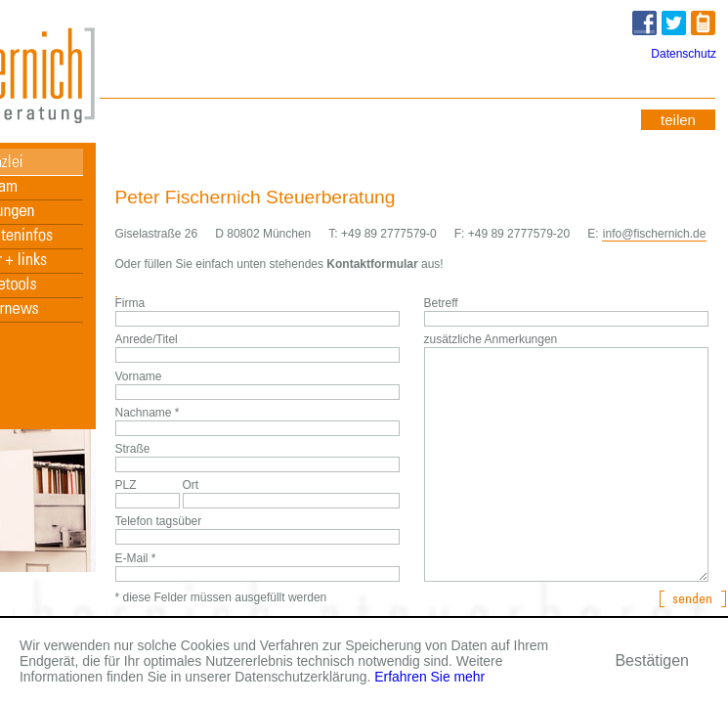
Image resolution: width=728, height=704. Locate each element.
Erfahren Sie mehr (429, 677)
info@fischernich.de (655, 234)
